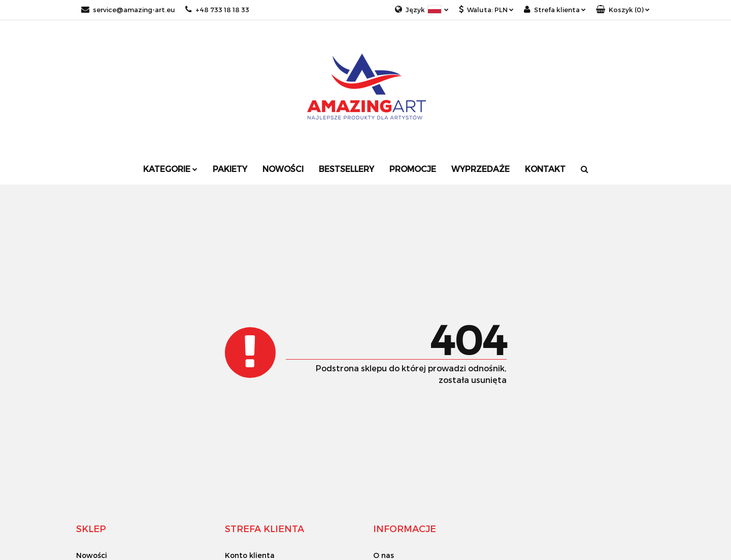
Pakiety (230, 169)
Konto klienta (250, 555)
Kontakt (545, 169)
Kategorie (170, 169)
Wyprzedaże (480, 169)
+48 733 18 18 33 (217, 10)
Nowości (283, 169)
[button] (623, 10)
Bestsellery (346, 169)
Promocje (413, 169)
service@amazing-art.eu (128, 10)
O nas (384, 555)
